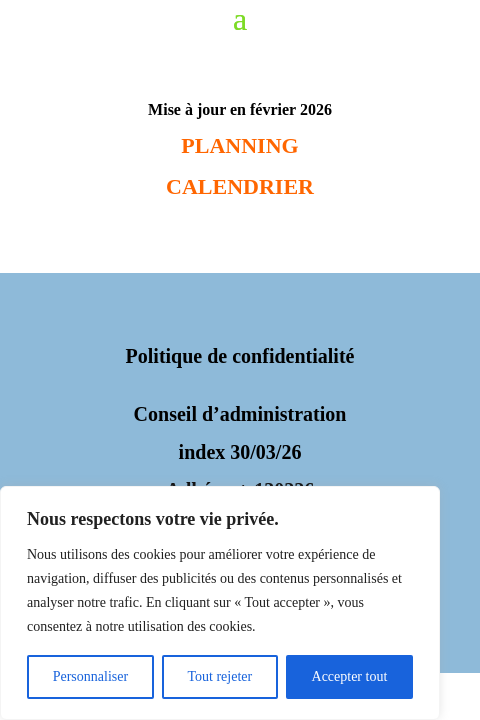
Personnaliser (90, 676)
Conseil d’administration (240, 414)
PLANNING (239, 145)
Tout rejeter (219, 676)
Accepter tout (350, 676)
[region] (220, 603)
